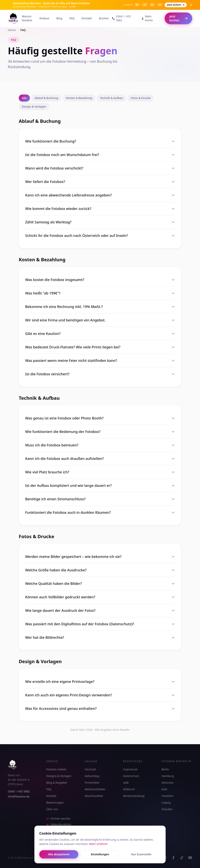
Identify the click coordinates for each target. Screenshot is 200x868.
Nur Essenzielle (141, 854)
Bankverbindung (134, 796)
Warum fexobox (27, 18)
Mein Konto (147, 18)
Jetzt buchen (178, 18)
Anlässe (44, 18)
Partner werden (58, 818)
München (168, 783)
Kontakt (87, 18)
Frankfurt (167, 796)
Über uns (52, 809)
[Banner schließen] (191, 5)
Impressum (130, 769)
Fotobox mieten (56, 769)
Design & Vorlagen (34, 107)
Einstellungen (100, 854)
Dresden (167, 809)
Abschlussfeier (94, 796)
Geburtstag (92, 776)
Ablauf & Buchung (46, 98)
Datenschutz (131, 776)
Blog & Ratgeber (57, 783)
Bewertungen (55, 802)
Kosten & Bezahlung (79, 98)
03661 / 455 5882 (121, 18)
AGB (126, 783)
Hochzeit (90, 769)
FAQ (72, 18)
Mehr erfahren (98, 844)
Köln (164, 789)
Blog (59, 18)
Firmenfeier (92, 783)
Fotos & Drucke (141, 98)
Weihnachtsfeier (95, 789)
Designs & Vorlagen (59, 776)
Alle (24, 98)
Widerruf (129, 789)
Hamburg (168, 776)
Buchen (104, 18)
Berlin (165, 769)
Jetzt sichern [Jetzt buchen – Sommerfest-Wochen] (176, 5)
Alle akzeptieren (59, 854)
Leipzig (166, 802)
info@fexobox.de (19, 796)
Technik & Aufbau (111, 98)
